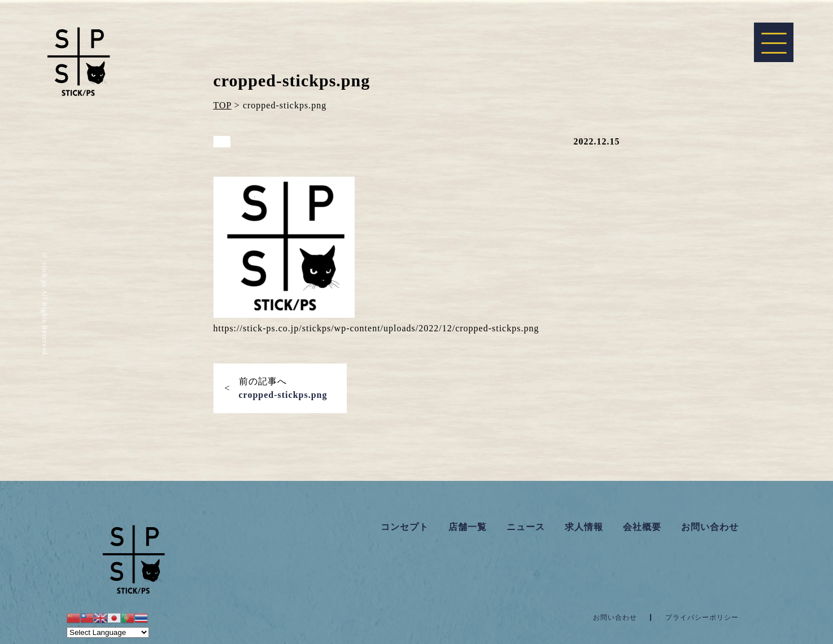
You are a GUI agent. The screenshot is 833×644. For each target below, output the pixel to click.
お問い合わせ (710, 527)
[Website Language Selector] (108, 632)
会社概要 (642, 527)
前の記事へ (283, 388)
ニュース (526, 527)
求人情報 (584, 527)
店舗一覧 (468, 527)
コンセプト (405, 527)
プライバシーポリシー (702, 617)
